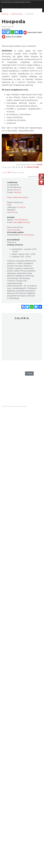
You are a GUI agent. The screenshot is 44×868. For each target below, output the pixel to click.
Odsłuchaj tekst (33, 33)
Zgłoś (39, 164)
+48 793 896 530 (21, 220)
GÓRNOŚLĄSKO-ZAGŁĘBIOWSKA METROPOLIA (16, 2)
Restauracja (29, 235)
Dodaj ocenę (33, 167)
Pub (22, 235)
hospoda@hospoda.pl (21, 222)
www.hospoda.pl (14, 230)
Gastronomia (12, 212)
